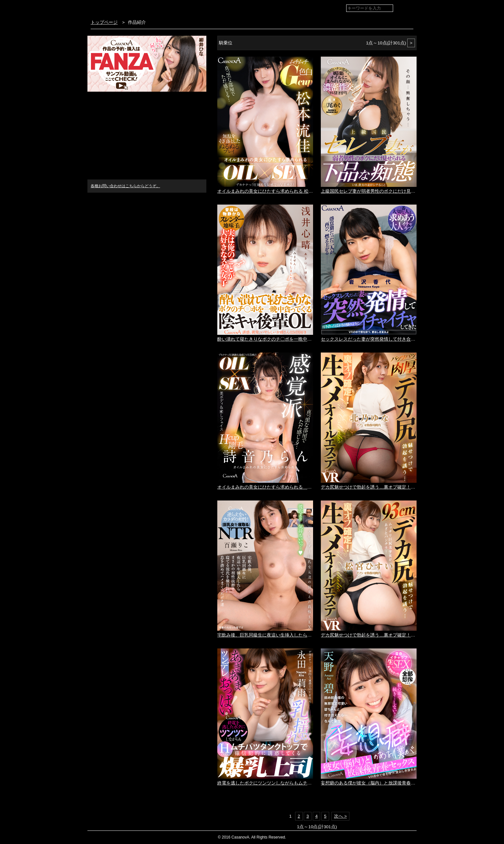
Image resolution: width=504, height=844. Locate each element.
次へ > (340, 816)
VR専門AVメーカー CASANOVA (126, 8)
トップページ (104, 22)
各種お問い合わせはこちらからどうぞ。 (125, 186)
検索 (407, 9)
